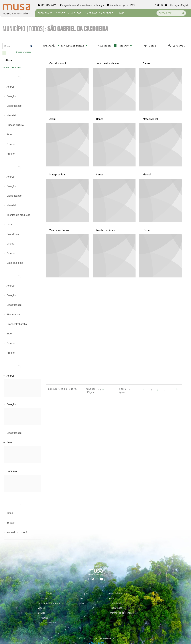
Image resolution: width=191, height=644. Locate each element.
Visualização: (105, 46)
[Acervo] (22, 376)
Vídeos (41, 608)
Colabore (107, 13)
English (185, 5)
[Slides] (150, 46)
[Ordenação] (77, 46)
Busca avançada (24, 52)
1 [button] (152, 389)
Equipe (42, 613)
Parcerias (43, 617)
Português (175, 5)
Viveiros (113, 598)
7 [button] (170, 389)
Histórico (43, 598)
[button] (144, 389)
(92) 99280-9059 (48, 5)
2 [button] (158, 389)
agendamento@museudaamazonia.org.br (82, 5)
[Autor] (22, 442)
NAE (82, 598)
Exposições (115, 603)
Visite (62, 13)
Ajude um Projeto (47, 622)
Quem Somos (45, 13)
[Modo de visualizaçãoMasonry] (122, 46)
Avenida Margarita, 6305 (121, 5)
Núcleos (76, 13)
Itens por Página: (91, 390)
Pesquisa (84, 593)
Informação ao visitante (121, 613)
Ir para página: (122, 390)
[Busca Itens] (18, 46)
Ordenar (48, 46)
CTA (82, 603)
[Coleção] (22, 404)
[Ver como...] (177, 46)
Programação (116, 608)
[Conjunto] (22, 471)
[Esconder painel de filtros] (4, 53)
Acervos (92, 13)
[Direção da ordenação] (57, 46)
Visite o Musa (116, 593)
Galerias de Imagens (49, 603)
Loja (122, 13)
